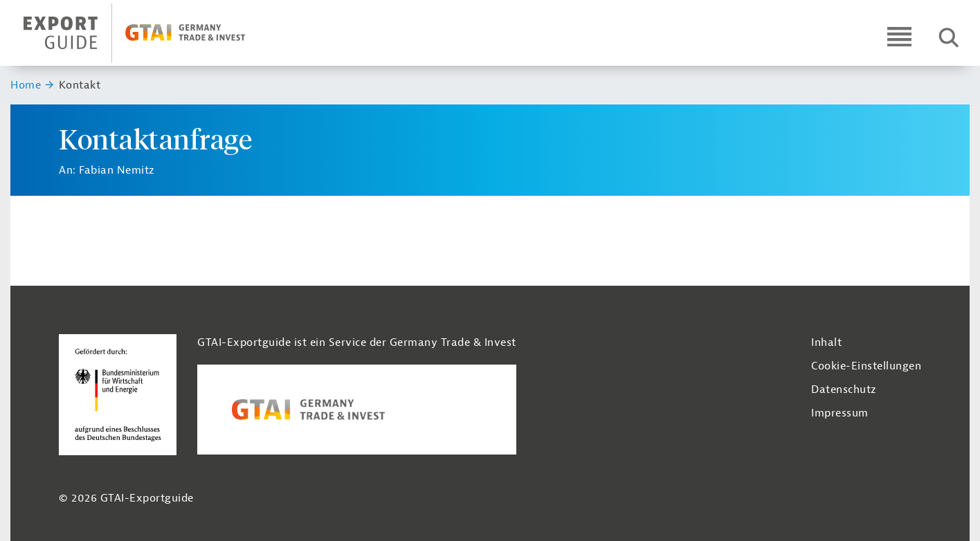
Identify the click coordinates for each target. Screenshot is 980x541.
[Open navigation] (899, 36)
